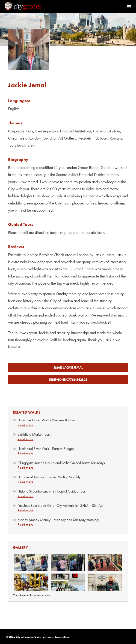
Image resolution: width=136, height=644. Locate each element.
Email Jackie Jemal (68, 367)
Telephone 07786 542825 (68, 380)
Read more (25, 425)
